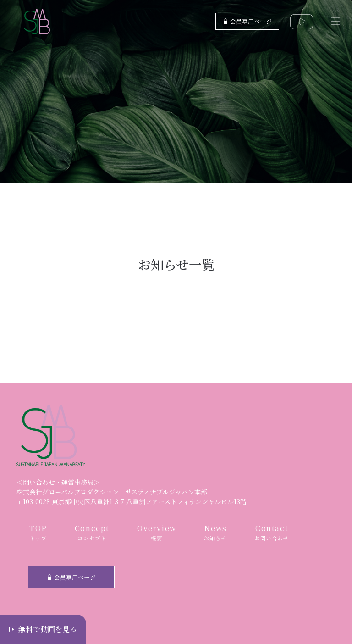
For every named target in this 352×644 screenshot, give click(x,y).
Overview (157, 533)
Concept (92, 533)
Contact (272, 533)
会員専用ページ (247, 21)
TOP (38, 533)
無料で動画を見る (43, 629)
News (215, 533)
